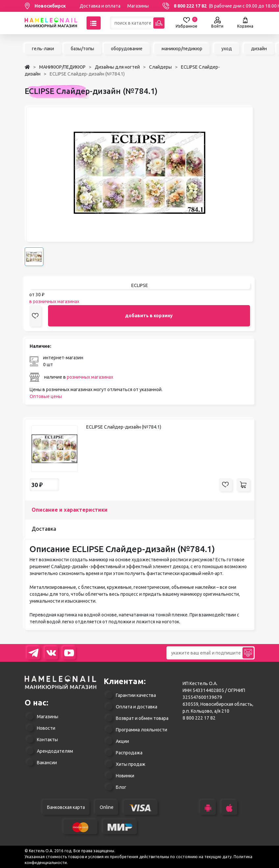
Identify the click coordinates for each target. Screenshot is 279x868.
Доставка (44, 529)
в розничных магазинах (54, 301)
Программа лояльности (141, 730)
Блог (121, 787)
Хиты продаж (131, 764)
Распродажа (129, 753)
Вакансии (47, 763)
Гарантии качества (136, 695)
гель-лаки (43, 49)
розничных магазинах (90, 377)
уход (227, 49)
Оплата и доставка (137, 707)
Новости (46, 728)
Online (107, 807)
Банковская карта (66, 807)
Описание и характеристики (70, 510)
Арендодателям (55, 751)
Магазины (138, 6)
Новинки (125, 776)
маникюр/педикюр (182, 49)
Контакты (47, 740)
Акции (122, 741)
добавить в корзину (149, 316)
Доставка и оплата (100, 6)
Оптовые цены (46, 396)
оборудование (127, 49)
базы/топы (82, 49)
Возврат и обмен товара (142, 718)
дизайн (259, 49)
